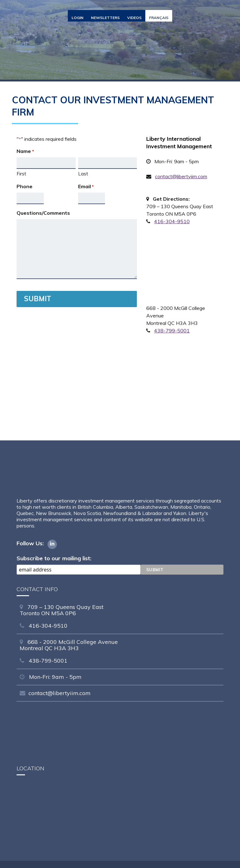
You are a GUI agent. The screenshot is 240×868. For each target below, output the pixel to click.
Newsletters (105, 18)
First (21, 174)
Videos (134, 18)
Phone (25, 186)
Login (77, 18)
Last (83, 174)
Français (159, 18)
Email (86, 187)
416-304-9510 (172, 221)
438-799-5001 (172, 331)
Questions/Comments (43, 213)
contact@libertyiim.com (181, 176)
